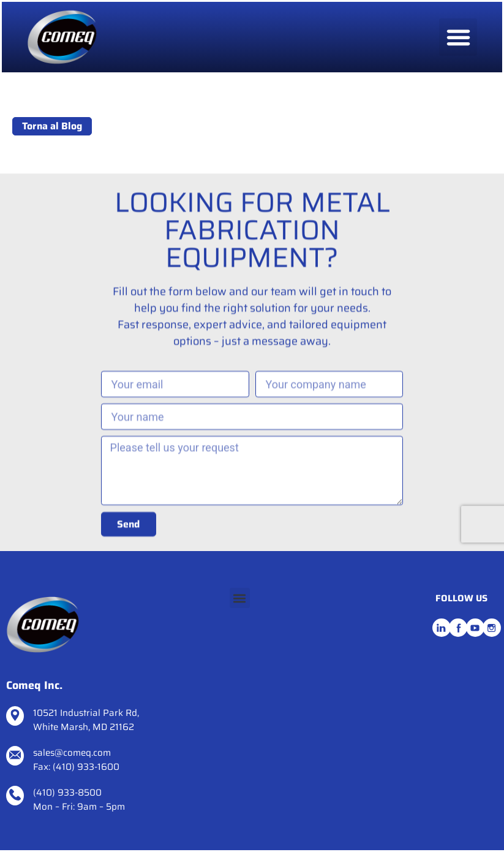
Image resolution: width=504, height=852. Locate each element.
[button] (459, 37)
